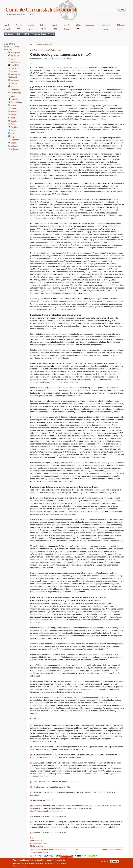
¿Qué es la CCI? (22, 34)
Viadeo (14, 108)
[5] (104, 457)
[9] (77, 581)
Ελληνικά (121, 25)
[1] (113, 141)
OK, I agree (104, 862)
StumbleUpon (16, 102)
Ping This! (15, 68)
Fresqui (14, 71)
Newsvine (15, 99)
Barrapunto (15, 53)
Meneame (15, 90)
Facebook (15, 140)
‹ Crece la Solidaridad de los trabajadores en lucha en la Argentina (49, 851)
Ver (32, 44)
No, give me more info (21, 867)
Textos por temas (39, 34)
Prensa (51, 34)
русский (7, 29)
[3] (58, 183)
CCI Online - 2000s (38, 50)
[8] (123, 541)
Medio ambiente (37, 846)
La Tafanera (15, 62)
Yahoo (13, 115)
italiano (43, 25)
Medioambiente (36, 841)
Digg (13, 59)
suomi (120, 29)
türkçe (79, 25)
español (67, 25)
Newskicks (15, 65)
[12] (38, 676)
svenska (55, 25)
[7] (69, 509)
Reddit (13, 124)
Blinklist (14, 83)
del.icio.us (15, 56)
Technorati (15, 80)
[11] (106, 649)
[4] (36, 390)
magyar (105, 29)
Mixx (13, 96)
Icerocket (14, 112)
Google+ (14, 121)
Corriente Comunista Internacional (41, 10)
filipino (67, 29)
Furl (12, 87)
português (106, 25)
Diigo (13, 137)
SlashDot (14, 127)
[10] (56, 628)
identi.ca (14, 118)
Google (14, 143)
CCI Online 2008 (54, 50)
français (19, 25)
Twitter (13, 130)
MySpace (15, 149)
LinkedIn (14, 146)
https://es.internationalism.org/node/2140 (46, 811)
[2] (37, 149)
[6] (73, 481)
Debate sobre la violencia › (113, 850)
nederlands (91, 25)
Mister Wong (16, 93)
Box (12, 133)
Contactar (9, 34)
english (7, 25)
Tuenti (13, 105)
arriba (76, 851)
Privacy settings (66, 858)
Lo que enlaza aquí (45, 44)
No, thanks (114, 862)
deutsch (31, 25)
